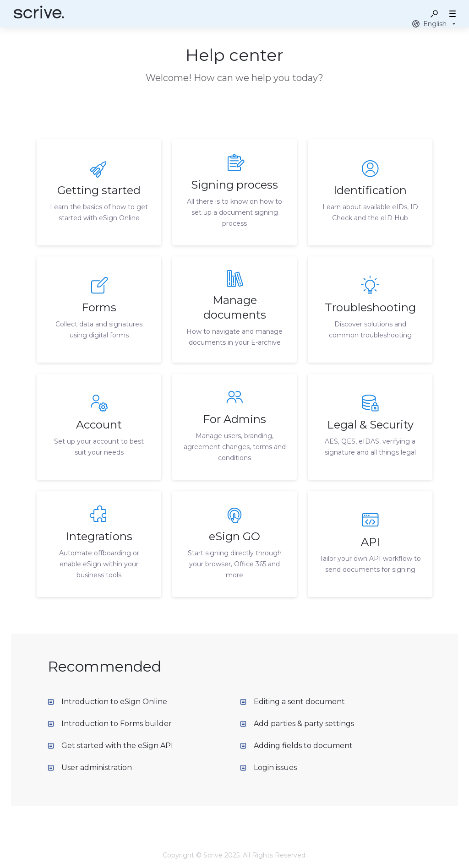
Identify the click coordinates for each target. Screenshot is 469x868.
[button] (434, 14)
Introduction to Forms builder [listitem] (110, 724)
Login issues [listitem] (268, 768)
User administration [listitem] (90, 768)
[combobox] (435, 24)
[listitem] (99, 192)
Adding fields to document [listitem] (296, 746)
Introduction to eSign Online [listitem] (107, 702)
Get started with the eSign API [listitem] (110, 746)
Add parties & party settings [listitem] (297, 724)
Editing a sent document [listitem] (292, 702)
